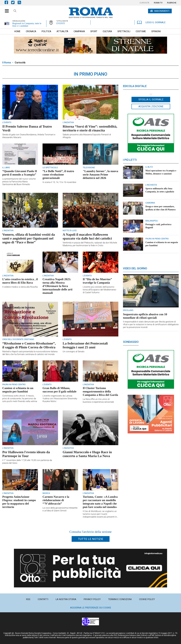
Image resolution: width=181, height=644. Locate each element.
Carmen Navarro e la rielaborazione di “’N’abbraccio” (56, 500)
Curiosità (20, 63)
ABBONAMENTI (162, 11)
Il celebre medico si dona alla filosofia (20, 287)
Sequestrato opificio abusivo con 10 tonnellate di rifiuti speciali (145, 316)
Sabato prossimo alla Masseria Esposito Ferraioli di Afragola (87, 136)
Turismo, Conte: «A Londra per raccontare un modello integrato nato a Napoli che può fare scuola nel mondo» (100, 502)
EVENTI (61, 23)
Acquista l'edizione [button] (151, 106)
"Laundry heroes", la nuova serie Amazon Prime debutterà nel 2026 (100, 175)
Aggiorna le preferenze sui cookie (91, 608)
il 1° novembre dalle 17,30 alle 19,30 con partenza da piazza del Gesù (27, 462)
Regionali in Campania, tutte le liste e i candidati (27, 25)
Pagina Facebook (8, 2)
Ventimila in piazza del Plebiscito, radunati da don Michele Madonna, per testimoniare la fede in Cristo (90, 244)
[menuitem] (144, 3)
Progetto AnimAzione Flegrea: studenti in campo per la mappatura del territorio (19, 502)
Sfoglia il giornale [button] (151, 99)
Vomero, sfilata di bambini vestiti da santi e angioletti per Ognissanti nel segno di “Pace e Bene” (29, 238)
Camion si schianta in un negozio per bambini (18, 390)
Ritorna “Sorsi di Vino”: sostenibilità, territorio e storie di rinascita (90, 128)
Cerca (15, 11)
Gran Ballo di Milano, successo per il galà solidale (59, 390)
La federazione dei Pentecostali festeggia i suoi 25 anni (85, 345)
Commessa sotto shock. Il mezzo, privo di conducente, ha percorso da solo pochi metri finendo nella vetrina (20, 399)
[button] (6, 9)
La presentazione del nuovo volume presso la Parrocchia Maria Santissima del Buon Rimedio (19, 182)
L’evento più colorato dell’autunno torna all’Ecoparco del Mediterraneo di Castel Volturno (99, 290)
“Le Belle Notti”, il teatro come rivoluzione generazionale (58, 175)
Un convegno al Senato (74, 352)
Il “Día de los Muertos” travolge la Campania (97, 281)
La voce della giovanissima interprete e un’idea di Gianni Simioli (60, 509)
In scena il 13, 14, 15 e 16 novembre (59, 182)
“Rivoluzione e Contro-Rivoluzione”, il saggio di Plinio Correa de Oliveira (29, 345)
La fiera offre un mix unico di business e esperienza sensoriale (98, 401)
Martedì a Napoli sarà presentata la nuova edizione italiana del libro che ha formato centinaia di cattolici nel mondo (30, 353)
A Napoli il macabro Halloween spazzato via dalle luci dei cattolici (87, 236)
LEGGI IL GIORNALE (151, 22)
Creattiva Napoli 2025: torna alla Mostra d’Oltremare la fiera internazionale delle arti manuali (57, 286)
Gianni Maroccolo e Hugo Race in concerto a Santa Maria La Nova (87, 454)
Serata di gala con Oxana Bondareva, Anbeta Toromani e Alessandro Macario (29, 136)
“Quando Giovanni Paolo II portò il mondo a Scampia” (20, 173)
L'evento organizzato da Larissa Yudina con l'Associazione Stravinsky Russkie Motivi (60, 399)
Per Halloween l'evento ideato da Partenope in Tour (26, 454)
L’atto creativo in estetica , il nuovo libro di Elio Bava (20, 281)
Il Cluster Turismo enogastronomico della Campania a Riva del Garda (100, 392)
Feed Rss (21, 2)
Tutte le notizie (91, 539)
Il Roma (7, 63)
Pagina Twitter (14, 2)
